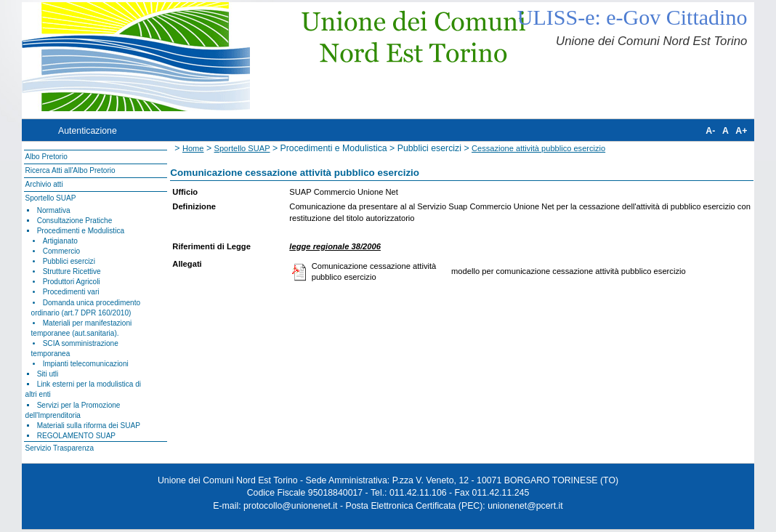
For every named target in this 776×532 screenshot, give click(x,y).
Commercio (62, 251)
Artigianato (60, 241)
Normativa (54, 210)
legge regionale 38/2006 (335, 246)
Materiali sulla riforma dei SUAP (89, 426)
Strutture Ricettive (72, 271)
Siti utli (48, 374)
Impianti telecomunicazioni (86, 364)
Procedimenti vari (71, 292)
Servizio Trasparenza (60, 448)
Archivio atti (44, 184)
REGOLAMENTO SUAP (76, 436)
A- (710, 131)
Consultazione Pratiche (75, 221)
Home (193, 148)
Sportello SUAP (51, 198)
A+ (741, 131)
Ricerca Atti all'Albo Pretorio (70, 170)
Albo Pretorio (47, 157)
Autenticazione (88, 131)
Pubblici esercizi (69, 261)
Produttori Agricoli (72, 282)
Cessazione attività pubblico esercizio (538, 148)
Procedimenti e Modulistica (81, 231)
